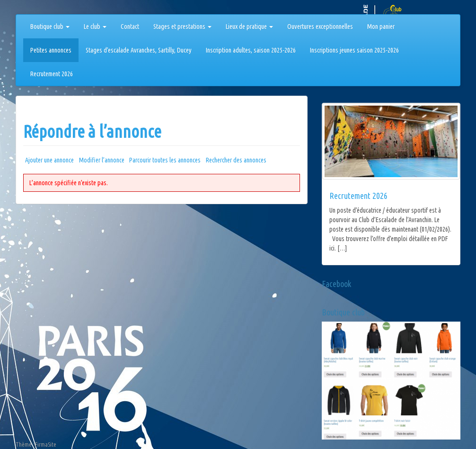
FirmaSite (46, 445)
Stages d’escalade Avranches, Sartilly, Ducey (139, 50)
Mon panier (381, 27)
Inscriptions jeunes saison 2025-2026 (354, 50)
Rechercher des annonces (236, 160)
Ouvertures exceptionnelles (320, 27)
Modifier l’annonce (102, 160)
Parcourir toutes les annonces (165, 160)
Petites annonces (51, 50)
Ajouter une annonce (49, 160)
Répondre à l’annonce (92, 131)
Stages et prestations (182, 27)
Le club (95, 27)
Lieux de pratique (249, 27)
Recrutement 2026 (52, 74)
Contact (130, 27)
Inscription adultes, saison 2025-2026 (251, 50)
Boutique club (50, 27)
